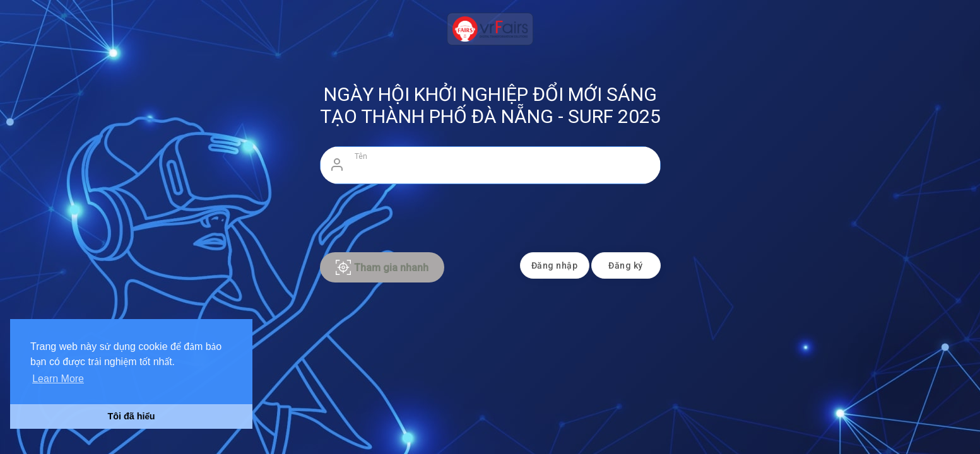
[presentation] (490, 215)
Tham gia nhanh (382, 267)
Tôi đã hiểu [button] (131, 416)
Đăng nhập (555, 265)
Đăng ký (626, 265)
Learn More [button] (58, 379)
